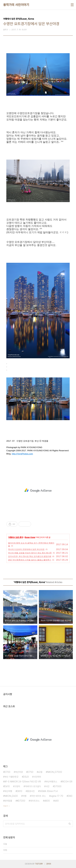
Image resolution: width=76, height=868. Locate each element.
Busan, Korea (30, 537)
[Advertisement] (38, 490)
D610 (7, 786)
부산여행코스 (51, 782)
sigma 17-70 (57, 796)
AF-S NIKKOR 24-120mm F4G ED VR (23, 782)
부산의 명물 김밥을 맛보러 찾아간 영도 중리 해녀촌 (30, 553)
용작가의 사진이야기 (16, 5)
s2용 (40, 772)
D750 (30, 772)
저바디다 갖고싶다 (33, 786)
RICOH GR (67, 782)
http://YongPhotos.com (22, 454)
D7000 (58, 786)
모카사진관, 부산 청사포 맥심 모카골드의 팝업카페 (30, 556)
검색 (70, 824)
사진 (47, 786)
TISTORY (39, 864)
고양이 (17, 786)
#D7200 (21, 801)
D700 (7, 772)
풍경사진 (31, 791)
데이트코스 (35, 801)
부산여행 (8, 791)
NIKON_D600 (11, 796)
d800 (47, 801)
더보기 (6, 806)
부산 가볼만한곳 (11, 777)
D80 (70, 796)
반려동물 (8, 801)
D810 (20, 791)
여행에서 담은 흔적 (16, 537)
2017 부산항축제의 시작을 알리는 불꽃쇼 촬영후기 (30, 560)
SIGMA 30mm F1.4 (48, 791)
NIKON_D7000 (55, 772)
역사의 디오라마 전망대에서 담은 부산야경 (26, 549)
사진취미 (37, 777)
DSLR (26, 777)
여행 (24, 796)
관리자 (49, 864)
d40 (57, 801)
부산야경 (19, 772)
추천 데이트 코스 (38, 796)
